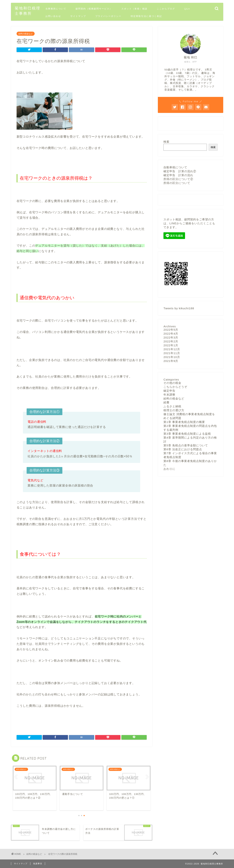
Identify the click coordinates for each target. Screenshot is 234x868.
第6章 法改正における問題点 (183, 449)
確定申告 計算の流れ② (180, 171)
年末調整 (169, 394)
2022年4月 (171, 333)
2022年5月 (171, 329)
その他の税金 (172, 383)
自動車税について (175, 167)
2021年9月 (171, 361)
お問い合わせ (53, 16)
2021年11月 (172, 353)
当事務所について (56, 9)
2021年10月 (172, 357)
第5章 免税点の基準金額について (186, 445)
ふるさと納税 (172, 406)
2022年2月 (171, 341)
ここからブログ (166, 9)
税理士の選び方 (174, 410)
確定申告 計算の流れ (178, 175)
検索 (166, 142)
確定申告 (169, 390)
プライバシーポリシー (108, 16)
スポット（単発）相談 (134, 9)
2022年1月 (171, 345)
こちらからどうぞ (175, 387)
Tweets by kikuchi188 (179, 308)
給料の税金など (26, 34)
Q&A (187, 9)
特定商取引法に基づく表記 (146, 16)
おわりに (169, 469)
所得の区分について (177, 183)
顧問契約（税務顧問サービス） (94, 9)
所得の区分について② (178, 179)
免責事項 (38, 864)
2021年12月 (172, 349)
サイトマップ (78, 16)
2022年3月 (171, 337)
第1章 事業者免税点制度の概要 (184, 422)
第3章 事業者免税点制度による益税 (187, 433)
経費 (166, 402)
